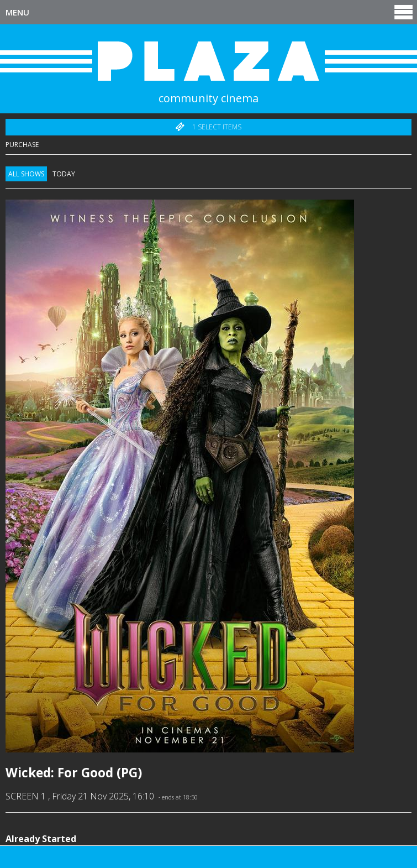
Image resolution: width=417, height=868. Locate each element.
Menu (210, 12)
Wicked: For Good (59, 773)
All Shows (26, 174)
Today (64, 174)
